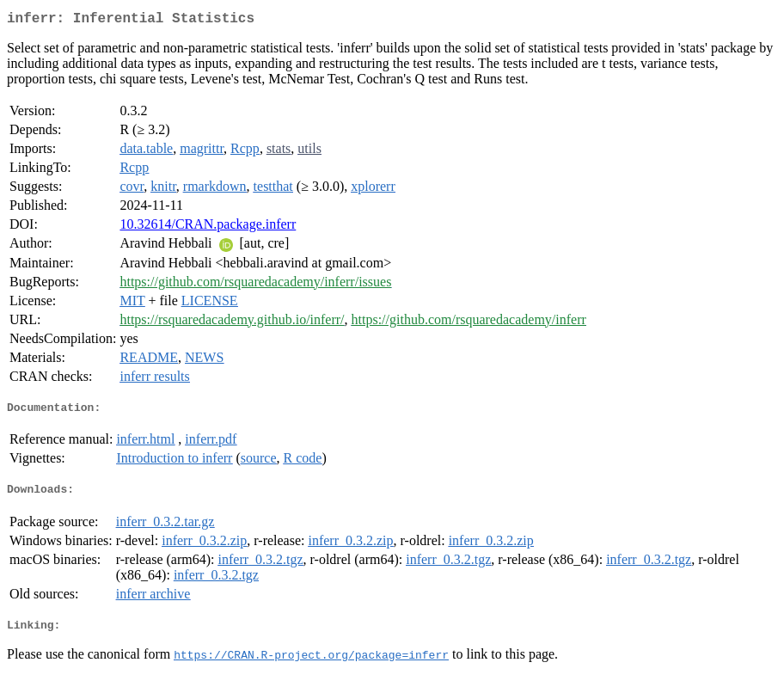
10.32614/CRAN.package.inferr (208, 227)
